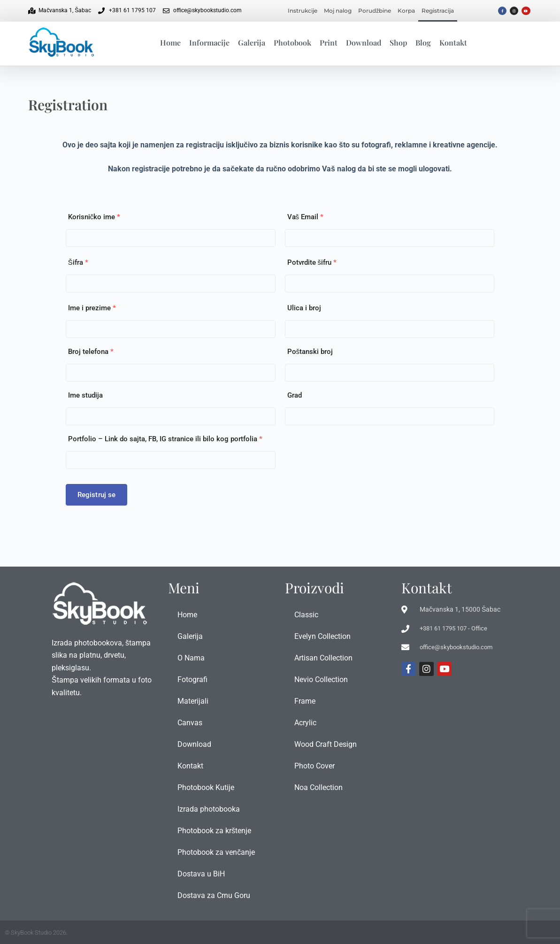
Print (329, 42)
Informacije (209, 42)
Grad (295, 395)
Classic (306, 615)
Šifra (78, 262)
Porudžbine (375, 11)
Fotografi (192, 679)
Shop (398, 42)
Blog (423, 42)
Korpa (406, 11)
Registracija (438, 11)
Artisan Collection (323, 658)
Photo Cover (315, 766)
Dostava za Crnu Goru (214, 895)
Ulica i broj (304, 308)
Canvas (190, 723)
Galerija (252, 42)
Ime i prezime (92, 308)
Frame (305, 701)
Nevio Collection (321, 679)
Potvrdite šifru (312, 262)
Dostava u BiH (201, 874)
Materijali (193, 701)
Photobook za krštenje (214, 831)
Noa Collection (318, 787)
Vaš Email (306, 217)
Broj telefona (91, 352)
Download (364, 42)
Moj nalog (338, 11)
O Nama (191, 658)
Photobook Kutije (206, 787)
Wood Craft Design (326, 744)
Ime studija (85, 395)
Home (170, 42)
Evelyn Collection (322, 636)
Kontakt (453, 42)
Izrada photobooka (209, 809)
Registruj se (97, 495)
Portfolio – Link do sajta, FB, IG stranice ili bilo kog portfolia (165, 439)
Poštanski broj (310, 352)
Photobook (292, 42)
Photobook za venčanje (216, 852)
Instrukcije (303, 11)
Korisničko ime (94, 217)
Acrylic (305, 723)
